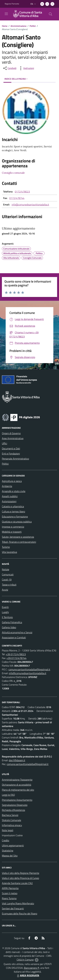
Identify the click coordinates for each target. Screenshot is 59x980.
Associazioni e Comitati (14, 637)
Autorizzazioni (9, 501)
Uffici (4, 443)
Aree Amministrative (13, 438)
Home (5, 26)
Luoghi (5, 612)
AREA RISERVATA (28, 975)
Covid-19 (7, 580)
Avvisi (5, 590)
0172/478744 (17, 198)
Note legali (8, 830)
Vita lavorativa (9, 552)
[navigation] (6, 14)
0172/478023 (22, 192)
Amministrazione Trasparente (17, 780)
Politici (33, 26)
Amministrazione (18, 26)
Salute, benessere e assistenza (18, 537)
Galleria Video (9, 627)
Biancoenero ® (32, 968)
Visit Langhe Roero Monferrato (18, 903)
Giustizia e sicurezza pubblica (17, 522)
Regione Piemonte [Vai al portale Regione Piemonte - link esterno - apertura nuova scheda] (12, 4)
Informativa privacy (12, 825)
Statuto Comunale (11, 820)
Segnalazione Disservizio (15, 805)
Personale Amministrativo (15, 459)
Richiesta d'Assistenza (13, 810)
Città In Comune (25, 960)
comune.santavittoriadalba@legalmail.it (29, 669)
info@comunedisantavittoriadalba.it (30, 205)
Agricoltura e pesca (12, 481)
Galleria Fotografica (12, 622)
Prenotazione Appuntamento (17, 800)
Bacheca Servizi (10, 815)
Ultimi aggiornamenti (13, 845)
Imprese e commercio (13, 527)
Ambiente (7, 486)
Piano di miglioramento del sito (18, 790)
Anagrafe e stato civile (14, 491)
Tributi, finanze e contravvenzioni (19, 542)
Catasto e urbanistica (13, 506)
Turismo (6, 547)
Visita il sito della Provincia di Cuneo (20, 878)
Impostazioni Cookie (12, 835)
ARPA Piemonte (10, 888)
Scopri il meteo (10, 893)
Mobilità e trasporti (12, 532)
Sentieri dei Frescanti (13, 908)
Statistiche (8, 851)
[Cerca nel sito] (51, 14)
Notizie (6, 569)
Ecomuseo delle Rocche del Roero (20, 914)
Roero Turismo (9, 898)
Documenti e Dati (11, 448)
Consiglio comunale (13, 173)
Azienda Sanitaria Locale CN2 (17, 883)
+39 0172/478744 (16, 658)
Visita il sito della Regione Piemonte (21, 873)
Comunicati (8, 574)
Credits (6, 840)
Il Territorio (7, 617)
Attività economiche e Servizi (17, 632)
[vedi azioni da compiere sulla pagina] (26, 68)
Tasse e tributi (9, 585)
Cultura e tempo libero (13, 511)
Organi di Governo (11, 433)
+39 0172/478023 (16, 654)
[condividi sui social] (9, 68)
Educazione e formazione (15, 517)
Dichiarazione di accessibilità (17, 785)
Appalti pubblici (10, 496)
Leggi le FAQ (8, 795)
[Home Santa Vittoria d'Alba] (28, 14)
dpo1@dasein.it (17, 760)
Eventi (5, 607)
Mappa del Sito (10, 856)
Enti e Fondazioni (11, 454)
